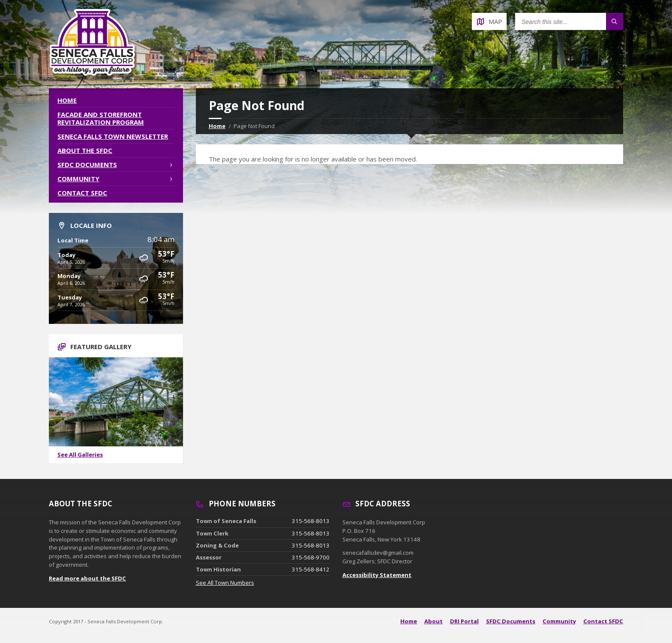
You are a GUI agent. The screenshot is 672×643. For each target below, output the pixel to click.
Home (217, 126)
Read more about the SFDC (87, 578)
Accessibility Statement (377, 575)
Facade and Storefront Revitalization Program (101, 118)
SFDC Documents (87, 164)
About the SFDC (85, 150)
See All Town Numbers (225, 583)
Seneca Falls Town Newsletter (113, 136)
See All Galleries (80, 455)
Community (78, 179)
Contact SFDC (82, 193)
